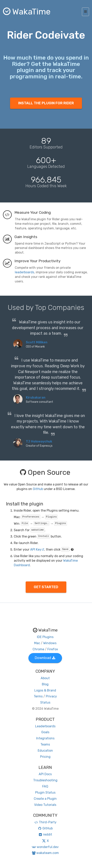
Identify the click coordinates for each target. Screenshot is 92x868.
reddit (45, 834)
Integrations (45, 738)
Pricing (45, 757)
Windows (50, 643)
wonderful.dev (45, 847)
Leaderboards (45, 726)
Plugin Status (45, 793)
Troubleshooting (45, 780)
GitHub (38, 489)
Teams (45, 744)
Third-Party (45, 822)
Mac (37, 643)
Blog (45, 684)
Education (45, 751)
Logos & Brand (45, 690)
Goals (45, 732)
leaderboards (24, 272)
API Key (37, 549)
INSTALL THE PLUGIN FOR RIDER (46, 103)
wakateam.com (45, 853)
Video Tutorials (45, 805)
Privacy (51, 696)
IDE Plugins (45, 637)
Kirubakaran (36, 397)
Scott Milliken (37, 342)
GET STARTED (46, 587)
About (45, 678)
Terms (38, 696)
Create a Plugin (45, 799)
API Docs (45, 774)
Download (45, 658)
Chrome (38, 649)
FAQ (45, 786)
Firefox (53, 649)
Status (45, 702)
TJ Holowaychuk (39, 441)
